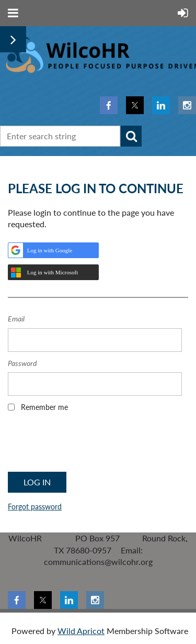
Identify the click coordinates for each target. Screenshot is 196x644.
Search (131, 136)
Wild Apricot (81, 631)
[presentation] (87, 445)
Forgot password (35, 507)
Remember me (44, 407)
